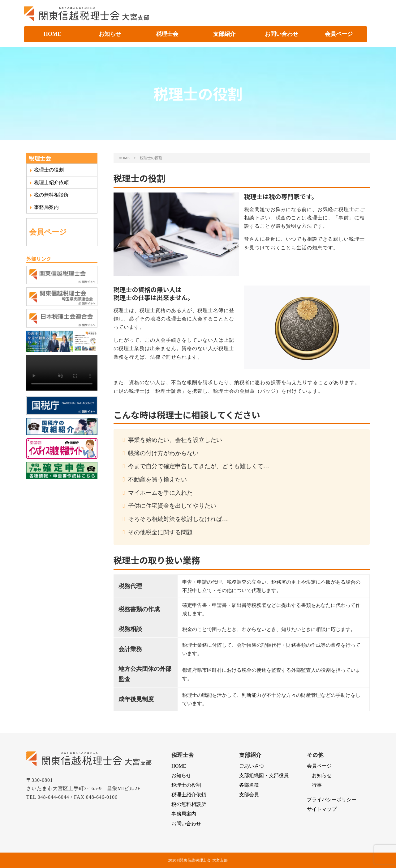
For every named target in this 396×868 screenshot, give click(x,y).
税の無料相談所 (49, 195)
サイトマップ (322, 809)
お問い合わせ (282, 34)
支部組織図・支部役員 (264, 775)
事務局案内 (44, 207)
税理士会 (167, 34)
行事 (317, 785)
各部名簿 (249, 785)
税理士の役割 (46, 170)
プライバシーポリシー (332, 800)
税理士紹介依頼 (49, 183)
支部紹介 (224, 34)
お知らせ (110, 34)
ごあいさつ (252, 766)
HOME (52, 34)
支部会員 (249, 795)
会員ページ (339, 34)
